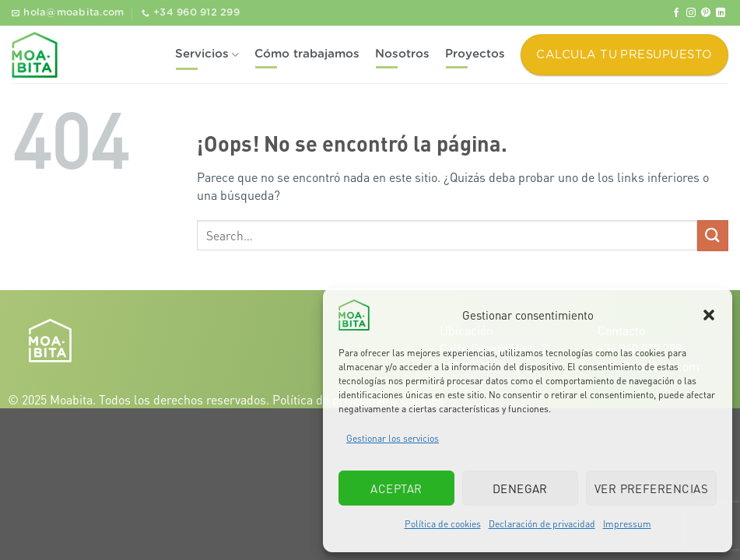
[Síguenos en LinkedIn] (721, 13)
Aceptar (396, 488)
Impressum (627, 524)
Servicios (207, 55)
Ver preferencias (651, 488)
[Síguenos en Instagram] (691, 13)
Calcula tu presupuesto (624, 55)
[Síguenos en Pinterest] (706, 13)
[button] (709, 315)
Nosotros (402, 54)
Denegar (520, 488)
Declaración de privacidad (542, 524)
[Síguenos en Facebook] (676, 13)
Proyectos (475, 54)
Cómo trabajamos (307, 54)
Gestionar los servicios (393, 438)
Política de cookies (443, 524)
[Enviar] (713, 235)
